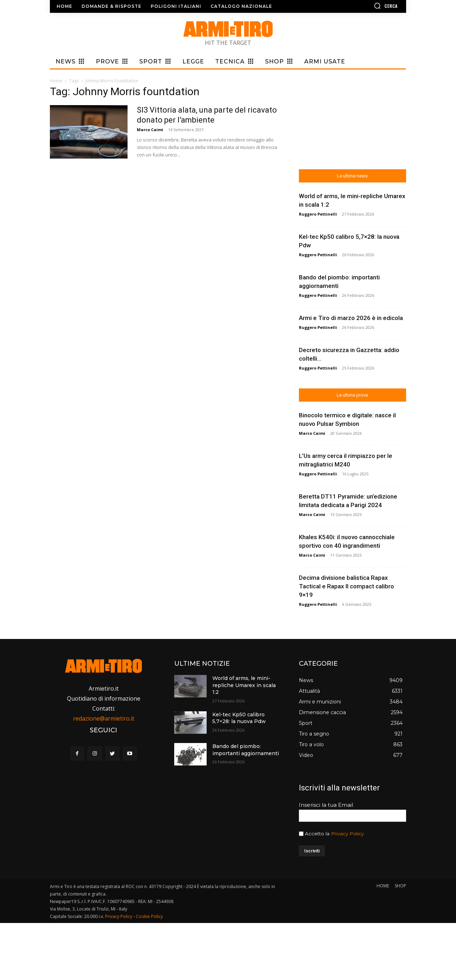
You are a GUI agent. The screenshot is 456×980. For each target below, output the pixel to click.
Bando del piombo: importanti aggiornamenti (246, 750)
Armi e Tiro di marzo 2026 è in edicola (351, 318)
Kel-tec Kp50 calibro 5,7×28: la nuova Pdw (239, 718)
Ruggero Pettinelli (318, 214)
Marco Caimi (150, 130)
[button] (365, 6)
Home (56, 81)
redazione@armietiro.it (104, 718)
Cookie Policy (149, 916)
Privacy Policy (347, 834)
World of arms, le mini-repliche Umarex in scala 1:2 (244, 685)
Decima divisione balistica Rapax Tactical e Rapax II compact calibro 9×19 (346, 586)
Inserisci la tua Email (326, 805)
